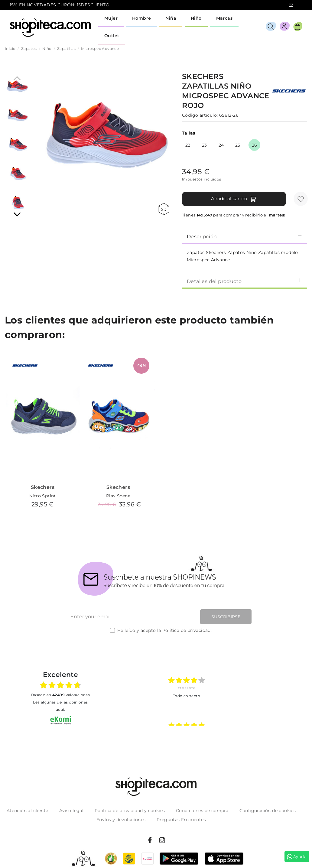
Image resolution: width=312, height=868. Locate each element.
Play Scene (118, 496)
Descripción (245, 236)
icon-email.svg (291, 5)
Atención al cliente (28, 811)
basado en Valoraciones (60, 695)
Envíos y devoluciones (121, 820)
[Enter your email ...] (128, 617)
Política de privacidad (187, 630)
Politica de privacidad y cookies (130, 811)
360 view (164, 209)
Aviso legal (71, 811)
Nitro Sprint (43, 496)
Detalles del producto (245, 281)
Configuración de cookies (268, 811)
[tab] (245, 236)
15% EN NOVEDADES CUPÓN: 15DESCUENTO (60, 5)
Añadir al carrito (234, 199)
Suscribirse (226, 617)
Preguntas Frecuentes (181, 820)
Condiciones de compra (202, 811)
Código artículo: (200, 115)
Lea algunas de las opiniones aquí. (60, 706)
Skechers (43, 487)
